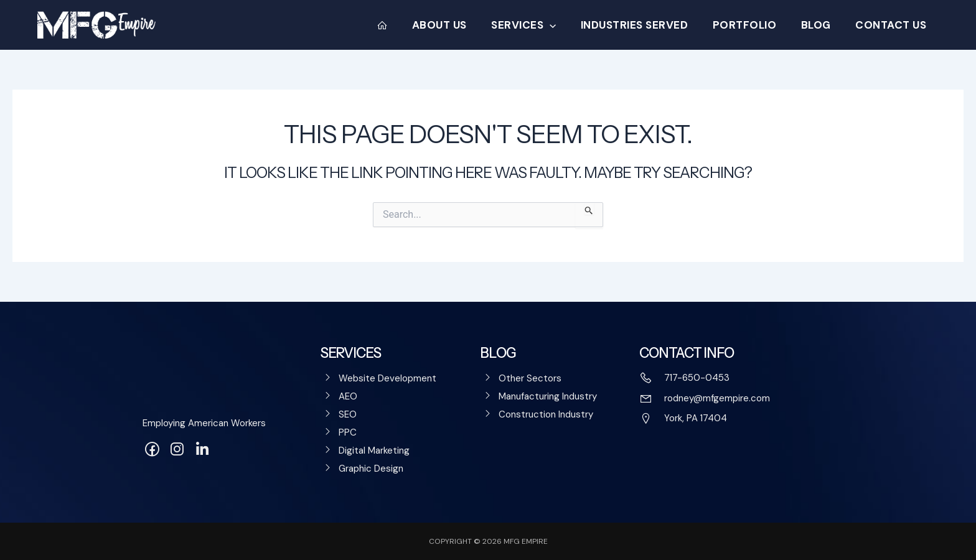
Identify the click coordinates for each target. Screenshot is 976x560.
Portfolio (753, 25)
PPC (348, 432)
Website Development (387, 378)
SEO (348, 414)
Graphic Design (371, 469)
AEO (348, 396)
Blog (821, 25)
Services (539, 25)
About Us (458, 25)
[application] (565, 25)
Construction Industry (546, 414)
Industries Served (646, 25)
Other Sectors (530, 378)
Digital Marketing (374, 450)
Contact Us (893, 25)
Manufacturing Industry (548, 396)
